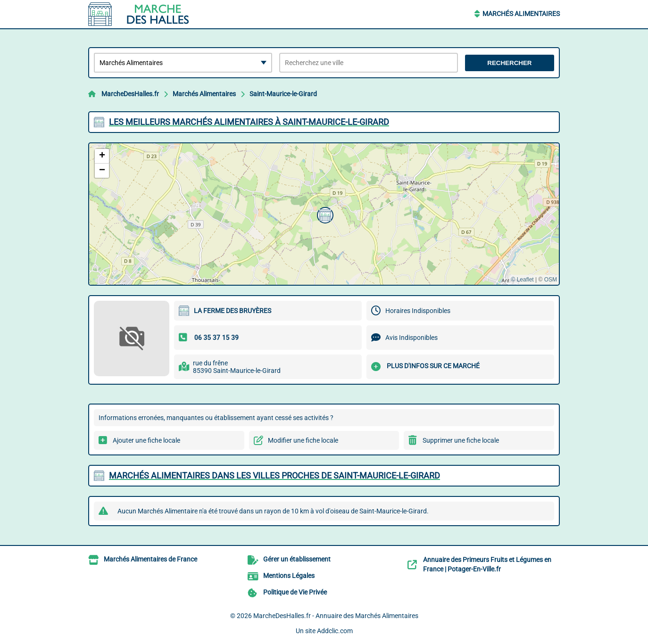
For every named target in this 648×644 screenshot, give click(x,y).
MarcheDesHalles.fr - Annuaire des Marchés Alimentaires (336, 616)
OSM (551, 280)
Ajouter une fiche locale (146, 440)
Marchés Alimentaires (521, 14)
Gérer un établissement (297, 559)
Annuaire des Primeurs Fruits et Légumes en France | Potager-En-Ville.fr (487, 564)
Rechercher (509, 63)
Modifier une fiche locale (303, 440)
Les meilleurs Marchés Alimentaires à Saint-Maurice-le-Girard (249, 122)
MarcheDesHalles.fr (130, 94)
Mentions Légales (289, 576)
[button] (324, 214)
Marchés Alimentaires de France (150, 559)
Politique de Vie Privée (295, 592)
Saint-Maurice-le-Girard (283, 94)
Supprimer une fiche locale (461, 440)
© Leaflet (522, 280)
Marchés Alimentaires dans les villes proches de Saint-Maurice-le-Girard (274, 475)
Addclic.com (335, 631)
